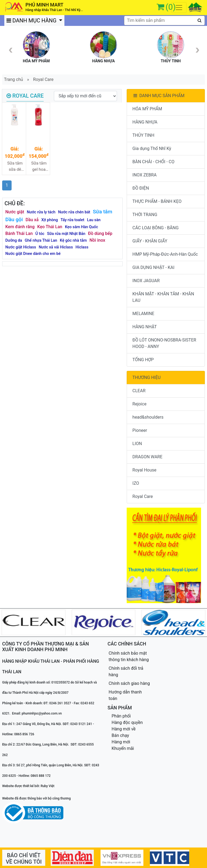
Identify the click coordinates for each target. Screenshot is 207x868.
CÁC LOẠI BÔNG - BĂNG (155, 228)
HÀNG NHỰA (145, 122)
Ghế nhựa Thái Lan (41, 240)
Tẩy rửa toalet (73, 220)
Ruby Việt (48, 786)
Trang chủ (14, 79)
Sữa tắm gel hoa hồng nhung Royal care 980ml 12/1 (39, 167)
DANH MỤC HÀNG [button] (32, 20)
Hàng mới (121, 742)
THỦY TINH (143, 135)
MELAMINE (143, 314)
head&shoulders (148, 417)
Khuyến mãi (123, 748)
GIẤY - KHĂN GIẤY (150, 241)
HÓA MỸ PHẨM (147, 109)
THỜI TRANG (145, 215)
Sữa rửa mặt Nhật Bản (66, 234)
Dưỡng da (14, 240)
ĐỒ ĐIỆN (141, 188)
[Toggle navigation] (179, 8)
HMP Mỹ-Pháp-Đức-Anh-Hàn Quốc (165, 254)
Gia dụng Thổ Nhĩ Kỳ (152, 148)
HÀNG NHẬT (144, 327)
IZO (136, 483)
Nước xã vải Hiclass (56, 247)
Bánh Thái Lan (19, 233)
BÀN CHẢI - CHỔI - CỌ (153, 162)
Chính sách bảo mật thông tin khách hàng (129, 656)
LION (137, 444)
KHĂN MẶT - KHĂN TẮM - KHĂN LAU (163, 297)
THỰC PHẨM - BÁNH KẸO (157, 201)
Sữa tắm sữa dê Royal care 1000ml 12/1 (15, 167)
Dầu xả (32, 220)
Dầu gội (14, 219)
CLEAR (139, 391)
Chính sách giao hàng (129, 683)
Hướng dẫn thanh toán (125, 695)
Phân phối (121, 716)
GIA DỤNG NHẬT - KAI (153, 267)
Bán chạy (120, 735)
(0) (171, 7)
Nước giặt (15, 212)
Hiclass (82, 247)
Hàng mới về (124, 729)
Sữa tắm (103, 212)
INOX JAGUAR (146, 281)
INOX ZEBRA (144, 175)
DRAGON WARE (147, 457)
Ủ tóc (40, 234)
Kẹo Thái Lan (50, 227)
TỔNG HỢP (143, 360)
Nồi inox (97, 240)
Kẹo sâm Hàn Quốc (82, 227)
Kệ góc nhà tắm (73, 240)
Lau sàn (94, 220)
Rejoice (139, 404)
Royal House (144, 470)
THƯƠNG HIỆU (146, 377)
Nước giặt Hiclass (21, 247)
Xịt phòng (50, 220)
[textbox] (164, 20)
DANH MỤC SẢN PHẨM (158, 96)
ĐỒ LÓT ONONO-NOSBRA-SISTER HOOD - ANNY (164, 343)
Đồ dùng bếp (100, 233)
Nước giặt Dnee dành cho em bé (33, 254)
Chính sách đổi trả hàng (126, 671)
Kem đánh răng (20, 227)
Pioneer (140, 430)
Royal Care (43, 79)
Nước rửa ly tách (41, 212)
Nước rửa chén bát (74, 212)
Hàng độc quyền (127, 722)
